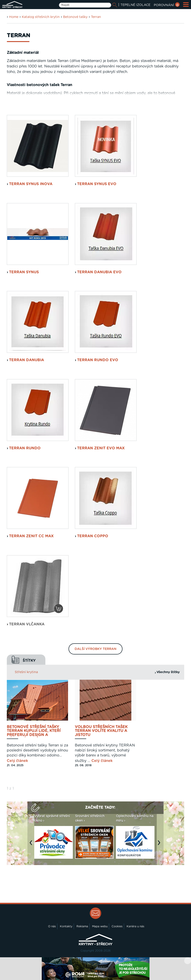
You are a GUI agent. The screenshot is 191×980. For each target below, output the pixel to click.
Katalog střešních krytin (41, 17)
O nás (52, 926)
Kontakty (66, 926)
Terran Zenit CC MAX (31, 536)
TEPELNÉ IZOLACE (135, 5)
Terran (96, 17)
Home (14, 17)
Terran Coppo (93, 536)
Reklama (82, 926)
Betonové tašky (75, 17)
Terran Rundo (25, 448)
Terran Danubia (27, 360)
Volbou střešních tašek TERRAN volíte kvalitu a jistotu (101, 731)
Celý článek (17, 761)
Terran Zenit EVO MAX (101, 448)
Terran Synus (24, 272)
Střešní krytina (26, 672)
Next (160, 845)
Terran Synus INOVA (31, 184)
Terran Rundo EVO (98, 360)
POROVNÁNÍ (167, 5)
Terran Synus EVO (97, 184)
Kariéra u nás (135, 926)
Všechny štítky (168, 672)
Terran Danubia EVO (99, 272)
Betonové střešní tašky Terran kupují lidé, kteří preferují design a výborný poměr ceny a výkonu (34, 731)
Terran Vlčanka (27, 624)
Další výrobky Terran (95, 649)
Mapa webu (100, 926)
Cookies (117, 926)
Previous (32, 845)
